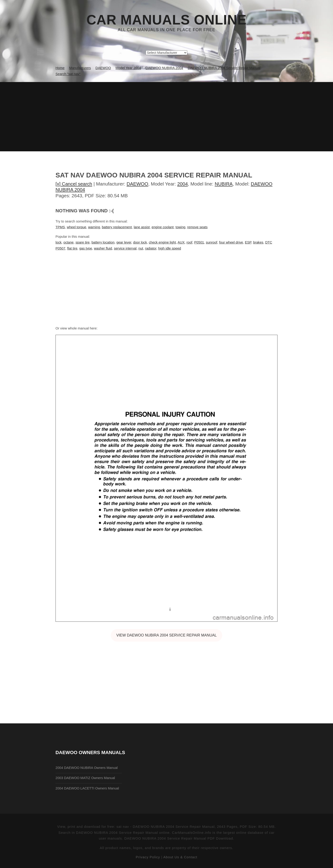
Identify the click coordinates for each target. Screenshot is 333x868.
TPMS (60, 227)
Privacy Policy (148, 857)
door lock (140, 242)
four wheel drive (231, 242)
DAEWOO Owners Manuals (90, 752)
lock (59, 242)
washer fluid (103, 248)
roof (189, 242)
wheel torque (77, 227)
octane (68, 242)
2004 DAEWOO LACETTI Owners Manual (87, 788)
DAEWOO (137, 184)
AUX (181, 242)
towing (180, 227)
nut (141, 248)
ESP (248, 242)
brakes (258, 242)
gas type (86, 248)
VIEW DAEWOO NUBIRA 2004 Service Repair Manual (166, 635)
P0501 (199, 242)
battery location (103, 242)
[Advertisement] (166, 117)
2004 (182, 184)
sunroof (211, 242)
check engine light (162, 242)
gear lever (124, 242)
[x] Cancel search (74, 184)
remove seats (197, 227)
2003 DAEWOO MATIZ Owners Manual (85, 778)
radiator (151, 248)
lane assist (142, 227)
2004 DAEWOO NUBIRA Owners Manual (87, 768)
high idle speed (170, 248)
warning (94, 227)
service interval (125, 248)
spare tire (82, 242)
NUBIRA (224, 184)
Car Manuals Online (167, 20)
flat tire (72, 248)
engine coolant (163, 227)
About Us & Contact (180, 857)
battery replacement (117, 227)
